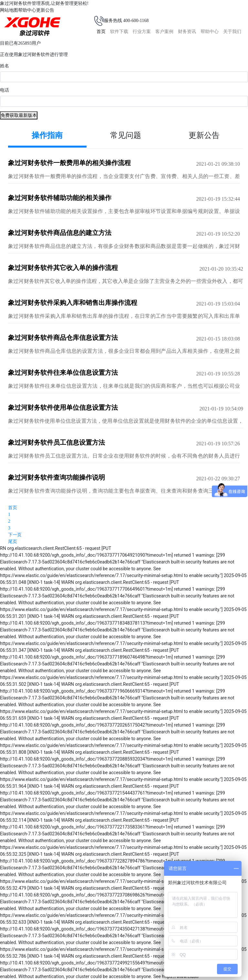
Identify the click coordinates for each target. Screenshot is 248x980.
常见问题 (126, 135)
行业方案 (142, 32)
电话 (5, 90)
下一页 (15, 535)
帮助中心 (27, 10)
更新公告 (45, 10)
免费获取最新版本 (19, 115)
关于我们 (232, 32)
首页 (101, 32)
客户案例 (164, 32)
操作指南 (47, 135)
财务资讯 (187, 32)
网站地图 (9, 10)
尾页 (13, 542)
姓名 (5, 66)
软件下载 (119, 32)
